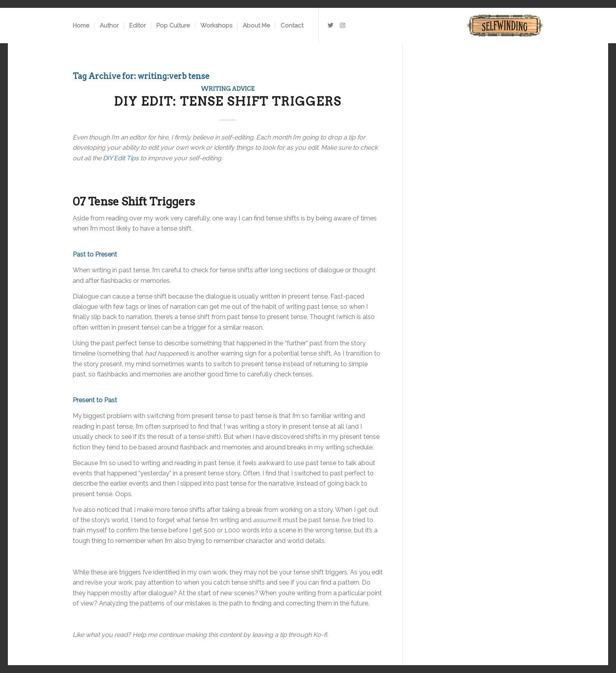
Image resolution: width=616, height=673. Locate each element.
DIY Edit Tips (121, 158)
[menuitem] (81, 26)
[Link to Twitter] (331, 25)
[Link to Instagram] (343, 25)
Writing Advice (228, 89)
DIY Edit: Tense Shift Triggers (228, 101)
